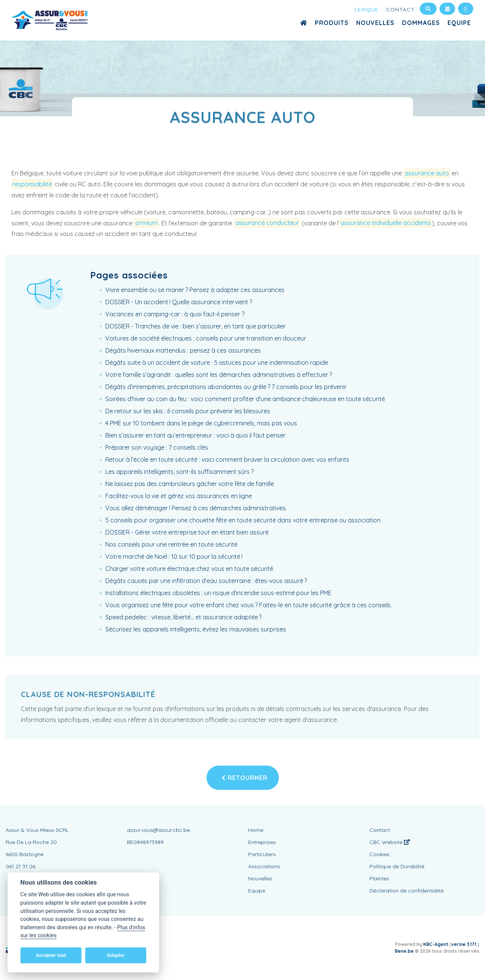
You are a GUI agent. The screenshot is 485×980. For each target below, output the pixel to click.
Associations (264, 866)
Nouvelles (375, 23)
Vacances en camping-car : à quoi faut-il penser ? (175, 314)
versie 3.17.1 (464, 944)
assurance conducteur (267, 223)
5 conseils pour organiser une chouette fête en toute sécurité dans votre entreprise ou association (243, 520)
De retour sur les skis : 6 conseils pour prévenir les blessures (188, 411)
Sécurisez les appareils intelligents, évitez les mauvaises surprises (196, 629)
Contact (400, 9)
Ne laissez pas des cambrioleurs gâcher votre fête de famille (190, 484)
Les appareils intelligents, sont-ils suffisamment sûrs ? (179, 472)
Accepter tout (51, 955)
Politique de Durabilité (397, 866)
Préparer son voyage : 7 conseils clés (157, 447)
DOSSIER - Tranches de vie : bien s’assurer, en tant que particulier (196, 326)
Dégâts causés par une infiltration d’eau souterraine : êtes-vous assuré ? (206, 581)
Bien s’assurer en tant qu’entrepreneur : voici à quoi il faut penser (196, 435)
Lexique (367, 9)
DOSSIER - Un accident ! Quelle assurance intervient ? (179, 302)
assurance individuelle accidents (386, 223)
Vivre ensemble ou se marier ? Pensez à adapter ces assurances (195, 290)
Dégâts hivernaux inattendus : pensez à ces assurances (183, 350)
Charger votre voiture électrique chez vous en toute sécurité (189, 569)
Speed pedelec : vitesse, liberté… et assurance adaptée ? (183, 617)
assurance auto (427, 173)
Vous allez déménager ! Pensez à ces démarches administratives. (196, 508)
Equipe (459, 23)
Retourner (245, 778)
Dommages (421, 23)
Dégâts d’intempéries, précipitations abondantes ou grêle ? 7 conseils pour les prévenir (226, 387)
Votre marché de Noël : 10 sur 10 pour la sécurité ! (174, 556)
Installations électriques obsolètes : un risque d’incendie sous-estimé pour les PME (218, 593)
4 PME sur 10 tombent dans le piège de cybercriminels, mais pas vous (201, 423)
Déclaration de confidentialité (407, 891)
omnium (146, 223)
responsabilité (32, 184)
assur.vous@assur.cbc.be (158, 830)
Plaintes (379, 878)
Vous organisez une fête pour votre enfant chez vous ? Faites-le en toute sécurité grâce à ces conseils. (249, 605)
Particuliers (262, 854)
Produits (332, 23)
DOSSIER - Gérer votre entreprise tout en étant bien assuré (187, 532)
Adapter (116, 955)
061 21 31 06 (20, 866)
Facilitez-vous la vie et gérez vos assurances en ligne (179, 496)
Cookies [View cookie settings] (379, 854)
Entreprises (262, 842)
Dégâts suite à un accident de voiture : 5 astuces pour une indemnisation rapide (217, 363)
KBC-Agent (436, 944)
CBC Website (390, 842)
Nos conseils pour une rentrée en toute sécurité (171, 544)
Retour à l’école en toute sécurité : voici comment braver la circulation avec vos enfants (227, 460)
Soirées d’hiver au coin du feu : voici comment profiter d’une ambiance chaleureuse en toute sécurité (245, 399)
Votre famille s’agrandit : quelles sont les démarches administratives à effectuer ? (219, 375)
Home (256, 830)
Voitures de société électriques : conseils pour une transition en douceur (206, 338)
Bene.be (404, 951)
